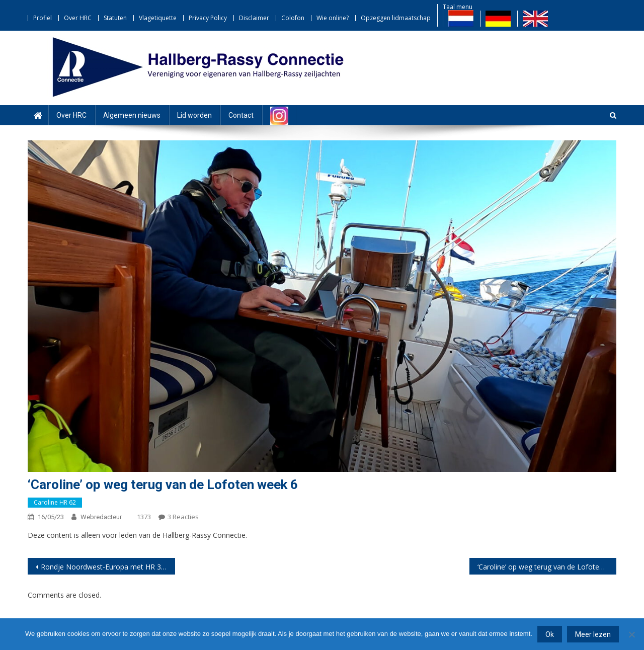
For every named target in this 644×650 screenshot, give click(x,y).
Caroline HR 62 (55, 502)
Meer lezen (593, 634)
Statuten (115, 18)
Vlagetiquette (158, 18)
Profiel (43, 18)
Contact (241, 115)
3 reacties (183, 517)
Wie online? (333, 18)
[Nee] (631, 634)
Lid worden (194, 115)
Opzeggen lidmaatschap (396, 18)
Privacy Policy (208, 18)
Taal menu (458, 7)
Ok (550, 634)
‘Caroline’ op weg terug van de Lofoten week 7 (547, 567)
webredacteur (101, 517)
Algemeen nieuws (132, 115)
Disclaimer (254, 18)
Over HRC (78, 18)
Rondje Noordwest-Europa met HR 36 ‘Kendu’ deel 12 (108, 567)
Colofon (293, 18)
